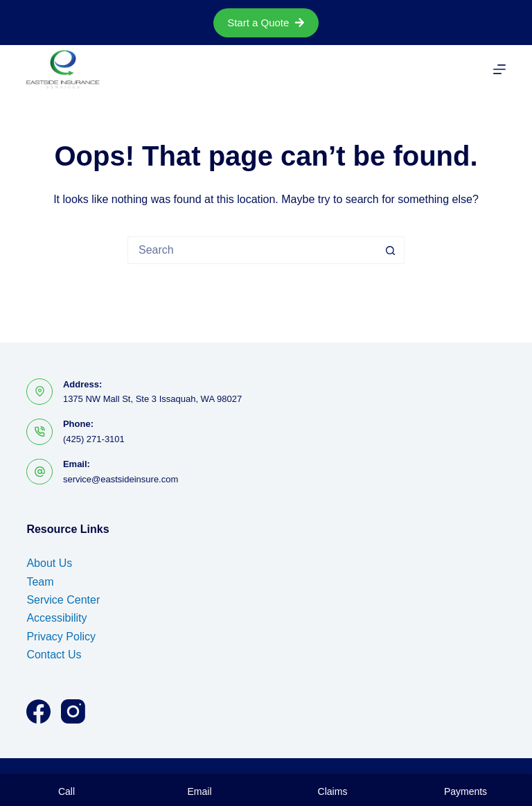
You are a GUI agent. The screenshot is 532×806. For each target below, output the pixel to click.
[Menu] (499, 69)
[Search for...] (252, 250)
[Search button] (391, 250)
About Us (49, 563)
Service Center (63, 600)
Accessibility (56, 618)
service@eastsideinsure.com (121, 479)
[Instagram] (73, 711)
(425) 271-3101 (94, 439)
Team (40, 582)
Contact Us (54, 655)
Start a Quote (266, 23)
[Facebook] (38, 711)
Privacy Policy (61, 637)
